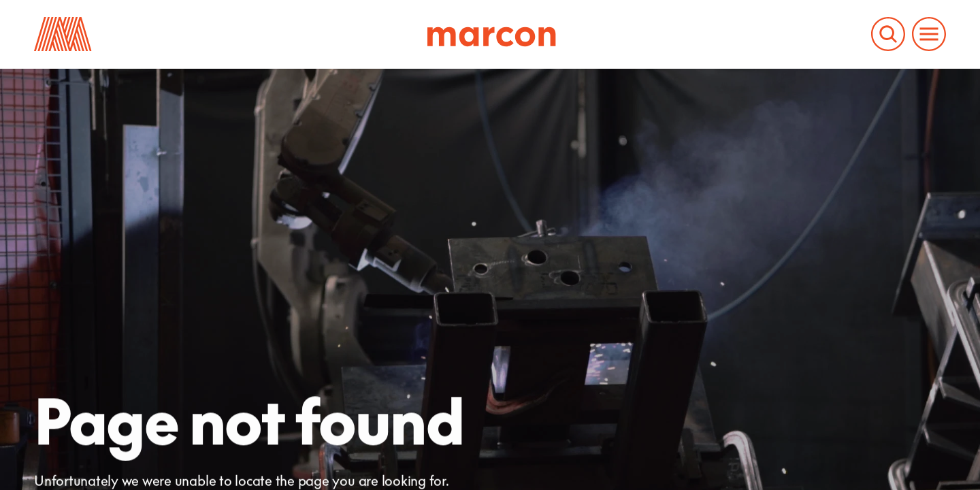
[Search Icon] (888, 34)
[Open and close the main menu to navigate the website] (929, 34)
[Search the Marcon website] (888, 34)
